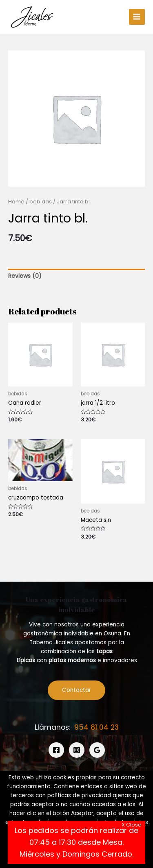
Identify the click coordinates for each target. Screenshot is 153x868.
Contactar (76, 690)
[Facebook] (56, 750)
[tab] (76, 276)
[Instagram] (77, 750)
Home (16, 202)
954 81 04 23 (96, 727)
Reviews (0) (25, 276)
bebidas (41, 202)
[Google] (97, 750)
